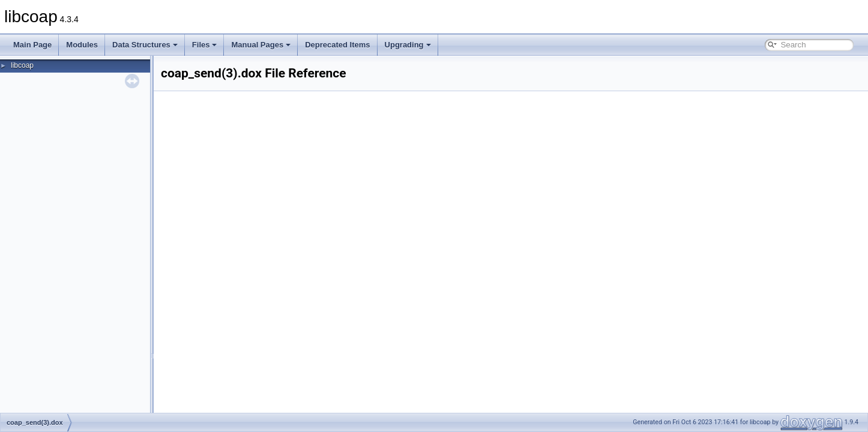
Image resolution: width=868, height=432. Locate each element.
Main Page (32, 45)
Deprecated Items (337, 45)
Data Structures (145, 45)
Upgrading (408, 45)
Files (205, 45)
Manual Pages (261, 45)
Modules (82, 45)
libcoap (22, 65)
